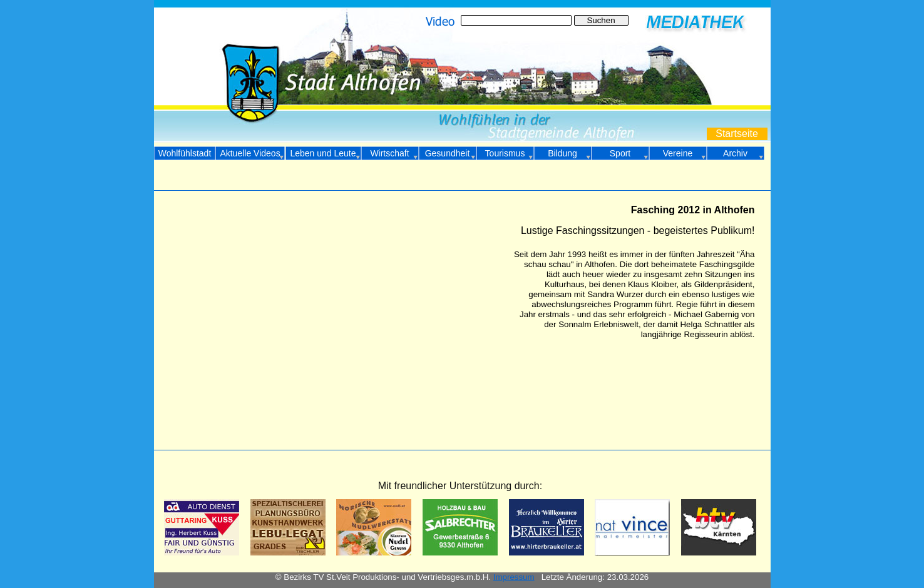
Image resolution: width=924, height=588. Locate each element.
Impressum (514, 577)
